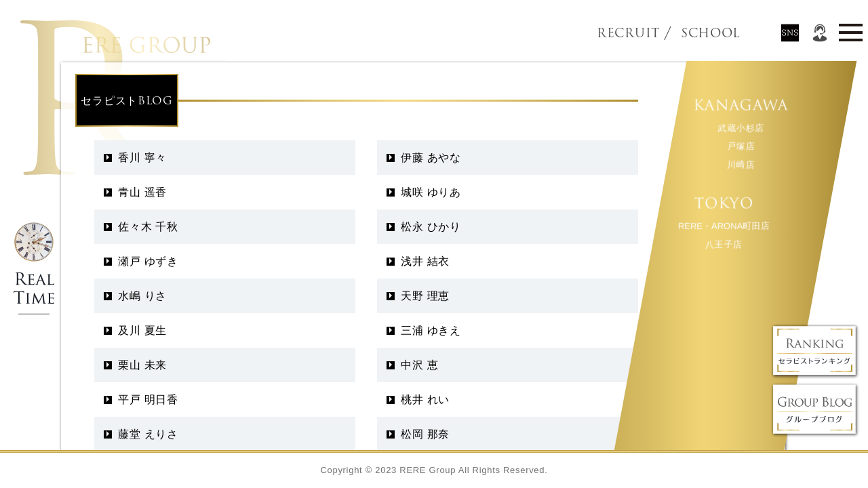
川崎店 (740, 164)
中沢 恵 (419, 365)
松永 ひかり (431, 227)
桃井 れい (425, 400)
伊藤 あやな (431, 158)
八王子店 (723, 244)
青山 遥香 (142, 192)
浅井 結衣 (425, 261)
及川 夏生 (142, 330)
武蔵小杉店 (741, 128)
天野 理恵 (425, 296)
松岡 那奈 (425, 434)
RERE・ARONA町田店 (723, 226)
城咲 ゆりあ (431, 192)
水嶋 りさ (142, 296)
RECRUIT (628, 33)
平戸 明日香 (148, 400)
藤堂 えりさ (148, 434)
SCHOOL (688, 33)
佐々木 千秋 (148, 227)
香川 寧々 (142, 158)
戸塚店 (740, 146)
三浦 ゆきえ (431, 330)
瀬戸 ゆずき (148, 261)
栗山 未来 (142, 365)
